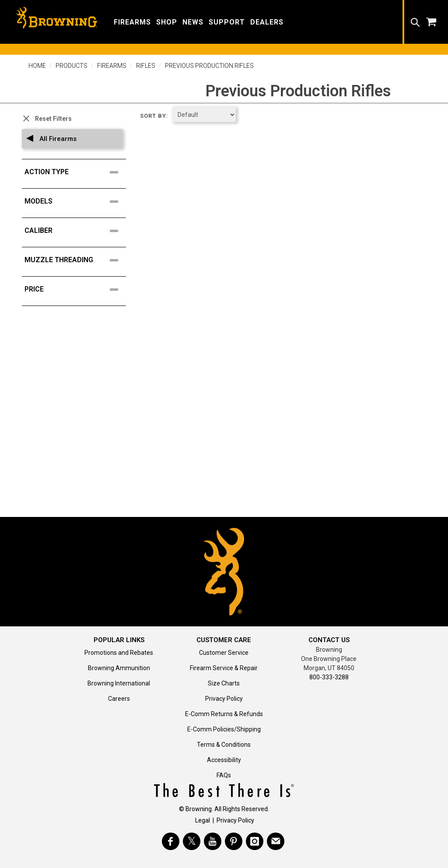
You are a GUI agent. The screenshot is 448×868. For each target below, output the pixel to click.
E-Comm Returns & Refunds (224, 714)
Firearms (112, 66)
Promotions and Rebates (119, 653)
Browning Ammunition (119, 668)
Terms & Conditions (224, 745)
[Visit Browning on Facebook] (171, 841)
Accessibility (224, 760)
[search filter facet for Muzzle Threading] (77, 260)
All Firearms (57, 139)
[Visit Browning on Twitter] (192, 841)
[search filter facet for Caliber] (77, 231)
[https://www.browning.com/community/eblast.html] (276, 841)
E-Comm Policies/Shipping (224, 729)
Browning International (119, 683)
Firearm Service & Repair (224, 668)
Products (72, 66)
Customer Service (224, 653)
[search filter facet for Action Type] (77, 172)
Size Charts (224, 683)
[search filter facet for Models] (77, 201)
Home (37, 66)
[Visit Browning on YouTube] (213, 841)
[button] (132, 22)
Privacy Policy (224, 699)
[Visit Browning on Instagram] (255, 841)
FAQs (224, 775)
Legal (203, 820)
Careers (119, 699)
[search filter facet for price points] (77, 289)
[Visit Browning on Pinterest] (234, 841)
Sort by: (154, 116)
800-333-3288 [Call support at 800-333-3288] (329, 677)
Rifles (146, 66)
